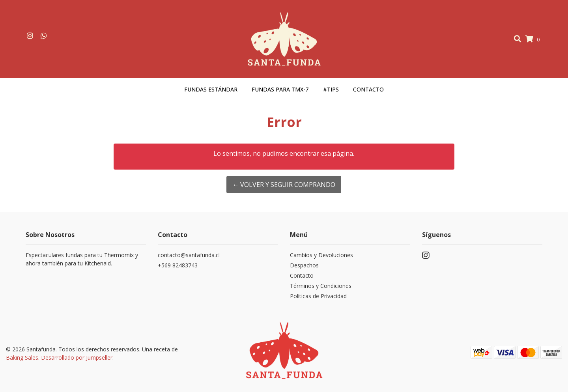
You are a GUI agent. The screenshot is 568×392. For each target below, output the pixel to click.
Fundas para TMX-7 (280, 89)
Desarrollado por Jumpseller (77, 357)
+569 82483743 (178, 265)
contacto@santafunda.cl (189, 255)
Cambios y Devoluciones (321, 255)
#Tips (331, 89)
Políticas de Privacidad (318, 296)
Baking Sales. (23, 357)
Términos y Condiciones (321, 286)
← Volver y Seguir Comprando (284, 185)
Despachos (304, 265)
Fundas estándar (211, 89)
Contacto (368, 89)
